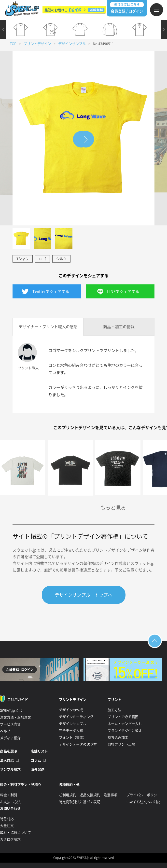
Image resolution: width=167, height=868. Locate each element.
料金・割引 (9, 795)
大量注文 (7, 826)
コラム (36, 760)
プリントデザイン (37, 44)
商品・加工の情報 (119, 327)
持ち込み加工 (118, 737)
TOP (13, 44)
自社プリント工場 (121, 744)
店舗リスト (39, 751)
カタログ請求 (10, 839)
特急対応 (7, 819)
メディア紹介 (10, 738)
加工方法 (114, 710)
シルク (61, 259)
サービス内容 (10, 724)
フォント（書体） (73, 737)
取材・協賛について (15, 833)
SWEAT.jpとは (11, 710)
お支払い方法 (10, 802)
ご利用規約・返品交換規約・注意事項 (88, 795)
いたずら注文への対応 (143, 802)
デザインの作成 (71, 710)
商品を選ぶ (9, 751)
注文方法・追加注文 (15, 717)
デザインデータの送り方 (78, 744)
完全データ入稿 (71, 731)
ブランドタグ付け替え (125, 731)
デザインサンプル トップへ (83, 595)
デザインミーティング (76, 717)
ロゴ (42, 259)
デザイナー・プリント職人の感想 (48, 327)
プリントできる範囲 (123, 717)
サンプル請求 (10, 769)
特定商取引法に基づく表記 (80, 802)
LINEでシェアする (123, 292)
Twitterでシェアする (51, 292)
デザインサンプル (72, 44)
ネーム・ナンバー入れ (125, 724)
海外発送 (38, 769)
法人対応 (7, 760)
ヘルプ (5, 731)
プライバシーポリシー (143, 795)
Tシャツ (23, 259)
